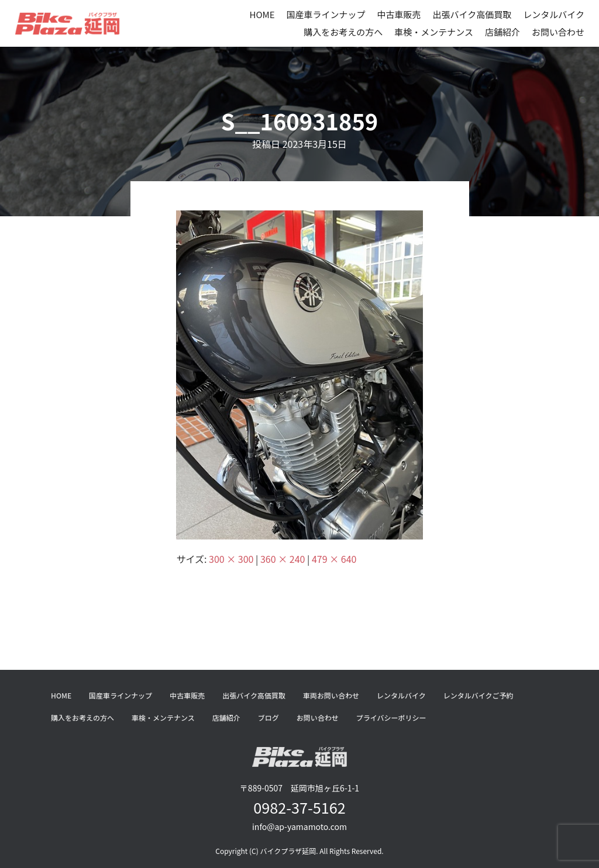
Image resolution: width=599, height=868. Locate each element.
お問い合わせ (558, 32)
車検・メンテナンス (434, 32)
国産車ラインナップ (326, 14)
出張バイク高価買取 (472, 14)
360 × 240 (283, 559)
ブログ (268, 717)
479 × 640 (334, 559)
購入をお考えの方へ (343, 32)
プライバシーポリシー (391, 717)
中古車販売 (399, 14)
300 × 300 (231, 559)
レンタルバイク (554, 14)
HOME (262, 14)
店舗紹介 (502, 32)
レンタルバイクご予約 (478, 695)
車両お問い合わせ (331, 695)
